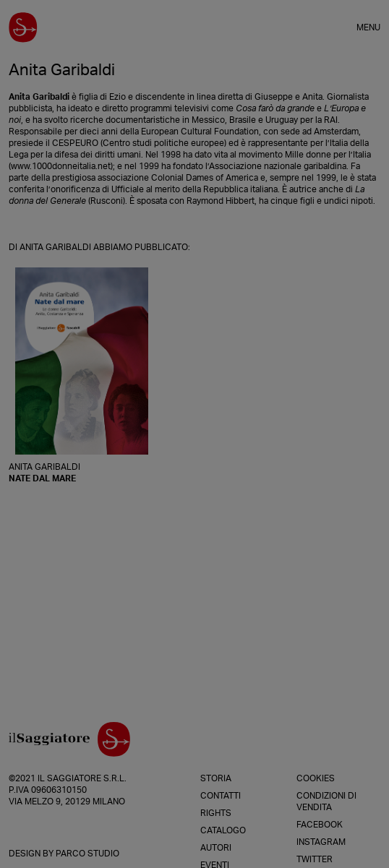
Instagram (321, 842)
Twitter (315, 859)
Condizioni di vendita (326, 802)
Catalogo (223, 830)
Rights (216, 813)
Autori (216, 848)
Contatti (221, 796)
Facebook (320, 825)
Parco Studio (87, 854)
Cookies (316, 778)
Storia (216, 778)
